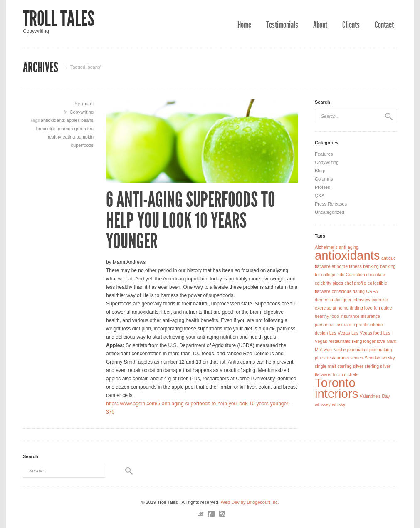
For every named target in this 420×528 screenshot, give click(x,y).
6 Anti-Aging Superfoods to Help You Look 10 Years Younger (191, 221)
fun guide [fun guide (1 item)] (383, 308)
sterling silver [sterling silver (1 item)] (350, 366)
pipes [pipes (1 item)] (320, 358)
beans (87, 120)
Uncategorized (330, 212)
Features (324, 154)
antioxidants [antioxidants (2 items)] (347, 255)
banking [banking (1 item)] (371, 266)
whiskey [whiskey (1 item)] (323, 404)
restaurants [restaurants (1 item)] (338, 358)
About (320, 25)
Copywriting (82, 112)
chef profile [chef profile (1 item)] (355, 283)
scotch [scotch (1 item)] (357, 358)
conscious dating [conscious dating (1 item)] (348, 291)
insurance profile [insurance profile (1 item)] (352, 325)
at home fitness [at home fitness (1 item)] (347, 266)
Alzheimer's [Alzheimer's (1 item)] (326, 247)
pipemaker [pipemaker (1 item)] (358, 350)
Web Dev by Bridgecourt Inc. (250, 502)
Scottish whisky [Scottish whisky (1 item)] (380, 358)
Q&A (320, 196)
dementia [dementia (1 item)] (324, 300)
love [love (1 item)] (381, 341)
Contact (384, 25)
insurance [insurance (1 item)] (350, 316)
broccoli (45, 129)
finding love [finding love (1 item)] (361, 308)
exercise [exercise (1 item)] (380, 300)
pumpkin (85, 137)
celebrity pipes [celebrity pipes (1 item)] (329, 283)
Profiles (322, 187)
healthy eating (62, 137)
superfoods (82, 145)
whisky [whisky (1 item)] (338, 404)
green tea (84, 129)
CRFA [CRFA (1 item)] (372, 291)
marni (88, 104)
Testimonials (282, 25)
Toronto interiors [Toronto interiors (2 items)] (336, 388)
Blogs (321, 171)
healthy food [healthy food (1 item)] (327, 316)
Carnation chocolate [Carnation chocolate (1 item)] (365, 275)
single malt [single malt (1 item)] (325, 366)
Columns (324, 179)
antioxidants (54, 120)
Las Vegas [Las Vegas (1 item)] (340, 333)
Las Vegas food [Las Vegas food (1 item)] (367, 333)
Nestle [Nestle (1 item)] (339, 350)
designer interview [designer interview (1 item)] (352, 300)
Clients (351, 25)
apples (74, 120)
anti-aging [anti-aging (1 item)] (349, 247)
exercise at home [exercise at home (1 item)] (332, 308)
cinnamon (64, 129)
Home (244, 25)
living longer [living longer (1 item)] (364, 341)
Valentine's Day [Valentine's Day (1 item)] (375, 396)
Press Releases (331, 204)
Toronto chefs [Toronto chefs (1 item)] (345, 374)
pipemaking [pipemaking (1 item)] (381, 350)
